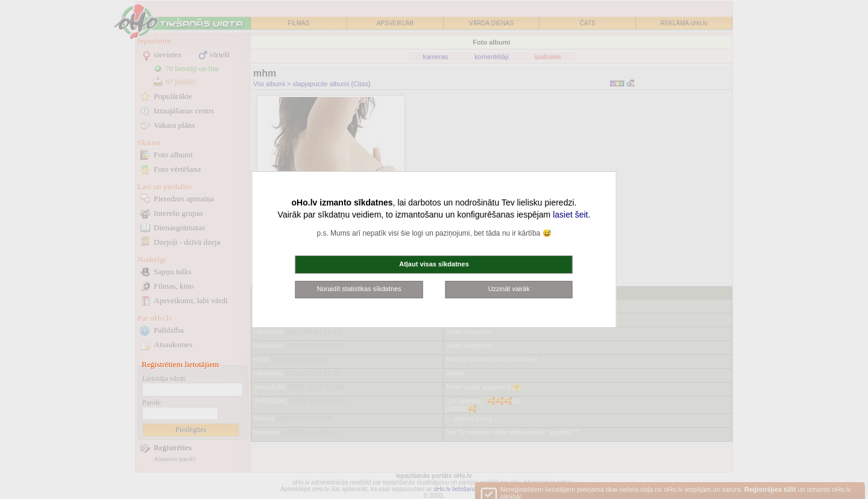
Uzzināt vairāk (509, 289)
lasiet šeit (570, 215)
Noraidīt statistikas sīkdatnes (359, 289)
